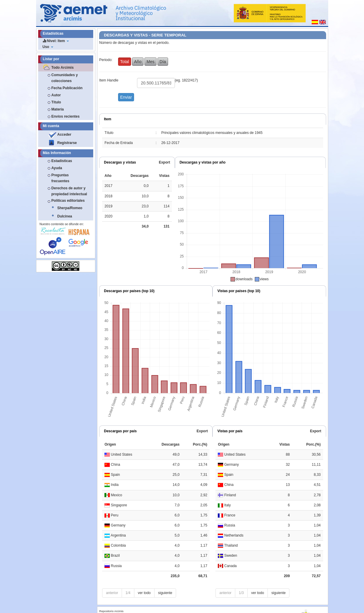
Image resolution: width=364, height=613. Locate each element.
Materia (58, 109)
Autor (56, 95)
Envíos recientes (66, 116)
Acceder (64, 135)
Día (163, 62)
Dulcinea (65, 216)
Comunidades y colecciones (65, 78)
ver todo (144, 593)
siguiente (165, 593)
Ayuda (57, 168)
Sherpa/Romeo (70, 208)
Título (56, 102)
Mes (150, 62)
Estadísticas (62, 161)
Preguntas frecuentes (61, 178)
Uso (48, 47)
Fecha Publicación (67, 88)
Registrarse (67, 143)
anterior (112, 593)
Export (165, 162)
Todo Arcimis (63, 68)
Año (138, 62)
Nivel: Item (56, 41)
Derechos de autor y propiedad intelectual (69, 191)
